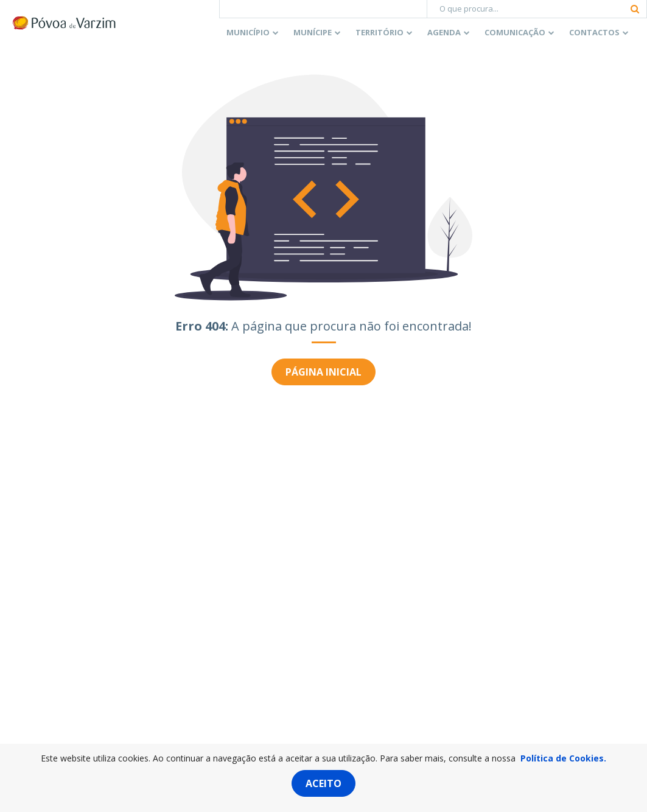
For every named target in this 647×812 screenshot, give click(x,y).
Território (379, 32)
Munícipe (313, 32)
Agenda (444, 32)
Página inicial (323, 372)
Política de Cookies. (563, 758)
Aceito (323, 783)
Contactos (594, 32)
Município (248, 32)
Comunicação (515, 32)
